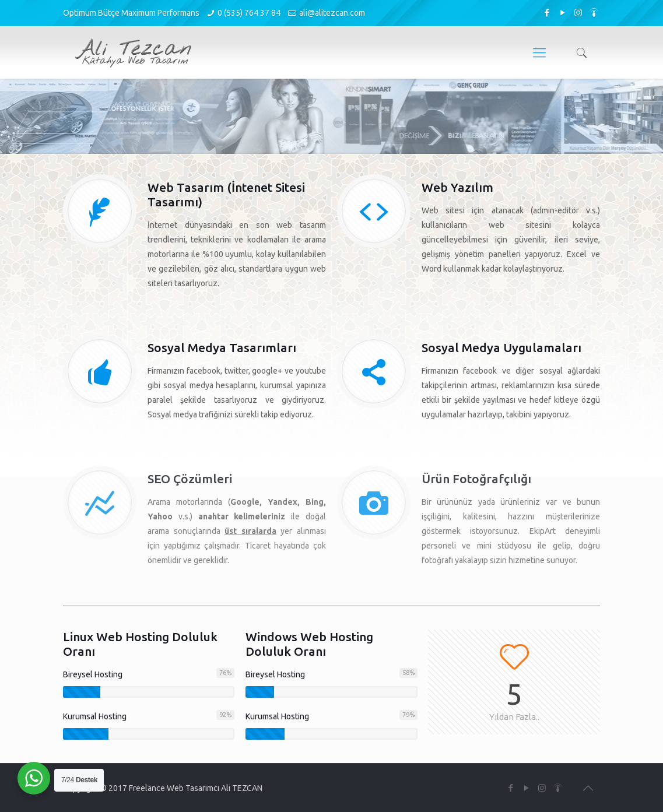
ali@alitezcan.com (332, 13)
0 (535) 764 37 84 (249, 13)
